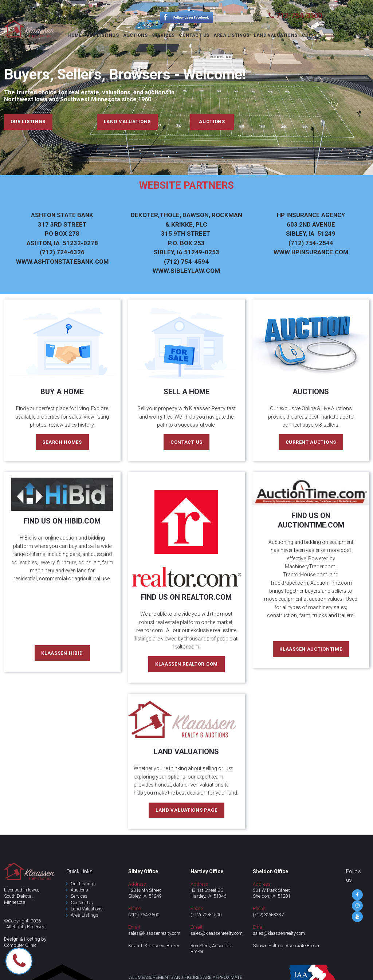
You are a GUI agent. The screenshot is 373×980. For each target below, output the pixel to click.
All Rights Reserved (26, 927)
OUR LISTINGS (102, 35)
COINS (309, 35)
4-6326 (62, 243)
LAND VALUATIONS (276, 35)
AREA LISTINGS (231, 35)
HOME (75, 35)
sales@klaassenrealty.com (156, 934)
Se (73, 897)
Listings (89, 916)
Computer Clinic (20, 946)
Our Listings (83, 884)
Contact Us (82, 903)
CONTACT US (194, 35)
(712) (134, 915)
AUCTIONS (135, 35)
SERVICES (163, 35)
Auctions (79, 891)
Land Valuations (88, 910)
